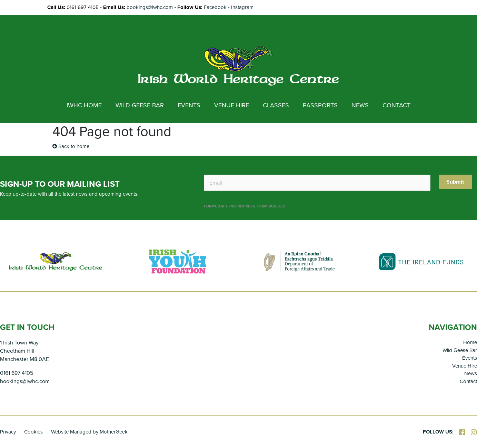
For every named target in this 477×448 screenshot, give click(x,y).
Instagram (242, 7)
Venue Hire (465, 366)
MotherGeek (114, 432)
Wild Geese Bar (460, 350)
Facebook (215, 7)
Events (470, 358)
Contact (468, 381)
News (471, 373)
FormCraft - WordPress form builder (245, 206)
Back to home (71, 146)
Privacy (8, 432)
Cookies (33, 432)
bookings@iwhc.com (150, 7)
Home (470, 342)
